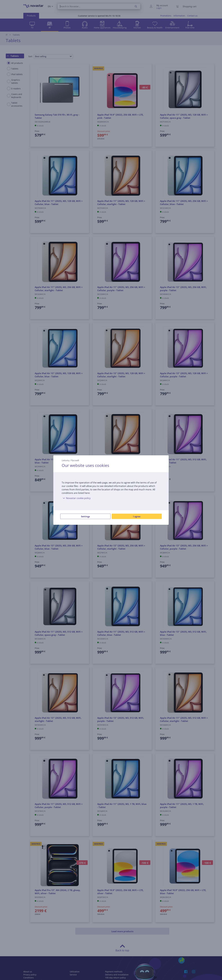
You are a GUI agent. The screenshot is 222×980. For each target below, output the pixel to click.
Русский (75, 460)
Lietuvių (66, 460)
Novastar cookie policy (76, 498)
